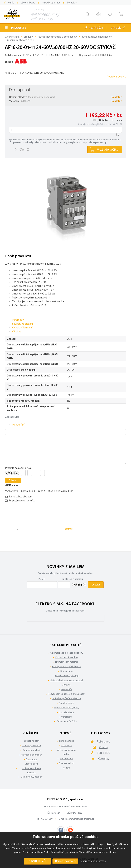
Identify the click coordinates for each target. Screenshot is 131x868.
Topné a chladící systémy (67, 708)
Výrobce (17, 332)
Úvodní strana (12, 37)
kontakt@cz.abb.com (21, 497)
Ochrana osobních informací (32, 770)
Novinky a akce (67, 763)
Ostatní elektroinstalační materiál (67, 680)
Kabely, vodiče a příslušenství (67, 667)
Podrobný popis (115, 77)
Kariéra (66, 768)
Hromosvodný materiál (67, 662)
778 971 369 (47, 819)
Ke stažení (67, 746)
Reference (103, 741)
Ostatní (69, 529)
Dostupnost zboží (32, 750)
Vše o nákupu (28, 3)
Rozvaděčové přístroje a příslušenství (58, 37)
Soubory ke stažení (22, 324)
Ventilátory (67, 717)
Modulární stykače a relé (21, 40)
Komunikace (67, 671)
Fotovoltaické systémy (67, 657)
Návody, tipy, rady (51, 3)
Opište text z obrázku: (72, 579)
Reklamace (32, 759)
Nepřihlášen (96, 28)
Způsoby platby (31, 741)
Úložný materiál (67, 712)
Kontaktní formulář (22, 328)
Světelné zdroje (67, 703)
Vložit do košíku (108, 149)
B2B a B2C (104, 753)
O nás (11, 3)
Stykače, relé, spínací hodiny (97, 37)
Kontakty (72, 3)
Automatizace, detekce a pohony (67, 653)
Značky (104, 747)
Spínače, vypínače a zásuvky (67, 698)
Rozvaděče (67, 689)
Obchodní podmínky (32, 755)
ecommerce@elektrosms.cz (80, 819)
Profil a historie (67, 741)
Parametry (18, 320)
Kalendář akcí (66, 759)
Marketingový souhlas (31, 777)
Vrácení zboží (32, 764)
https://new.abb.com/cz (22, 501)
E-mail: (42, 579)
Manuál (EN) (19, 425)
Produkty (19, 28)
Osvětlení (67, 685)
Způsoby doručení (32, 746)
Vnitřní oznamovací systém (66, 752)
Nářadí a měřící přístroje (67, 676)
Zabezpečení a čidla (67, 721)
